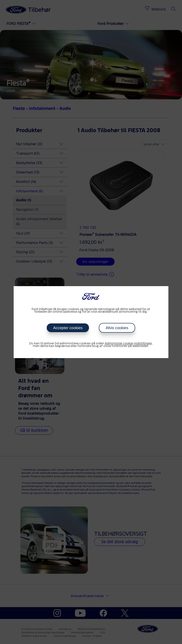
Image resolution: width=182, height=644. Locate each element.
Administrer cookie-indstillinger (128, 344)
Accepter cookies (68, 328)
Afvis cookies (117, 328)
